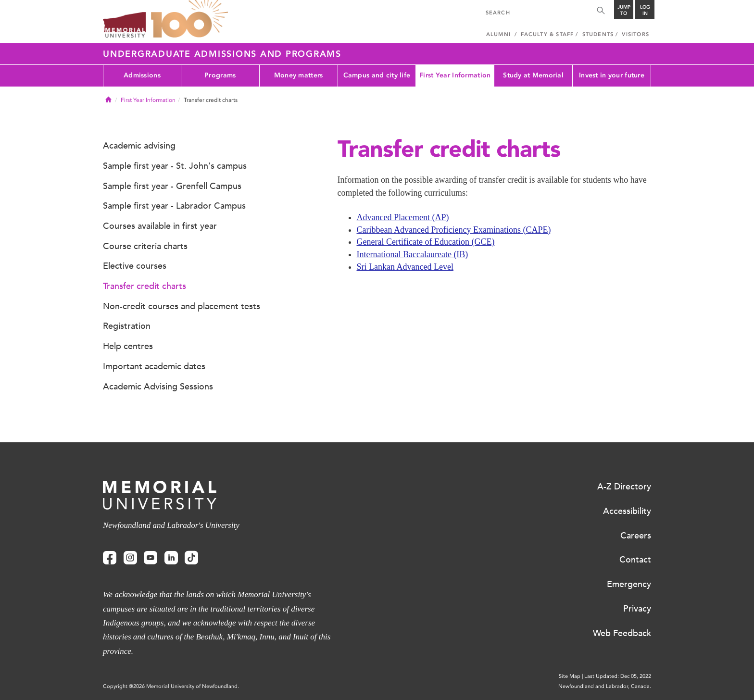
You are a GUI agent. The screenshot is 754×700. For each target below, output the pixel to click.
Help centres (128, 346)
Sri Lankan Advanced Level (405, 267)
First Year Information (455, 75)
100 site (189, 19)
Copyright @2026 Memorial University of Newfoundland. (171, 686)
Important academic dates (154, 366)
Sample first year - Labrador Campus (174, 206)
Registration (127, 326)
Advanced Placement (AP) (403, 217)
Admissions (142, 75)
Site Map (570, 676)
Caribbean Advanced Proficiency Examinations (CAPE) (454, 230)
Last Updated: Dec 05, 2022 (618, 676)
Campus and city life (377, 75)
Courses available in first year (160, 226)
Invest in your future (612, 75)
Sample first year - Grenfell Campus (172, 186)
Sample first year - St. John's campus (175, 166)
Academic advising (139, 146)
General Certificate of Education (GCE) (426, 242)
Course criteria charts (145, 246)
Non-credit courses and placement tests (182, 306)
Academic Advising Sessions (158, 387)
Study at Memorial (533, 75)
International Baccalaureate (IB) (413, 254)
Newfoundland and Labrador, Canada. (605, 686)
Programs (220, 75)
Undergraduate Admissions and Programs (222, 54)
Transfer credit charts (145, 286)
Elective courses (135, 266)
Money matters (299, 75)
